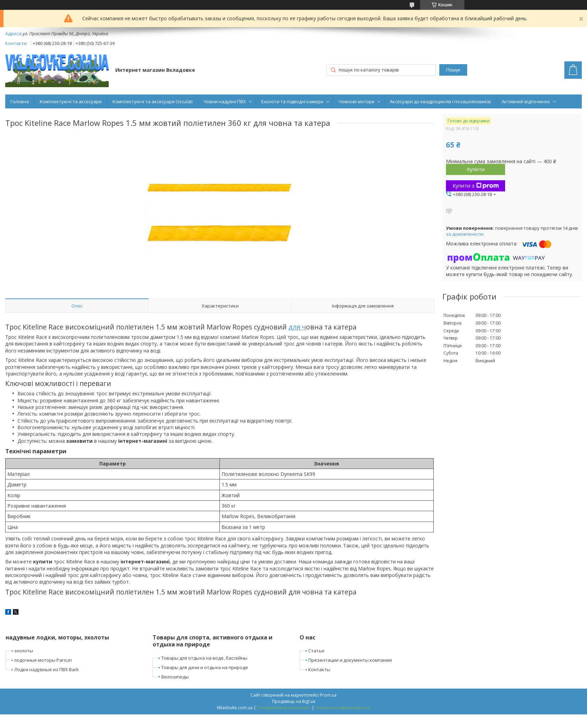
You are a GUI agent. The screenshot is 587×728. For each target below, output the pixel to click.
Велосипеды (175, 677)
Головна (20, 101)
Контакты (319, 669)
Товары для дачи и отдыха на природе (205, 667)
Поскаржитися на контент (284, 708)
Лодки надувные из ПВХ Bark (47, 669)
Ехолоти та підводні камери (292, 101)
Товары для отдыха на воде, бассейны (204, 658)
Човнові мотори (357, 101)
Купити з (476, 185)
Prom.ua (328, 695)
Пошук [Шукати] (453, 70)
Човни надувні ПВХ (225, 101)
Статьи (316, 651)
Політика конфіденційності (343, 708)
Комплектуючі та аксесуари (71, 101)
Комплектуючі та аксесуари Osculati (153, 101)
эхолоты (24, 651)
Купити (476, 169)
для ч (297, 327)
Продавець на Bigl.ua (294, 701)
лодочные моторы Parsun (43, 660)
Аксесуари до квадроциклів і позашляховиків (440, 101)
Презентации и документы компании (350, 660)
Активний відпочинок (526, 101)
